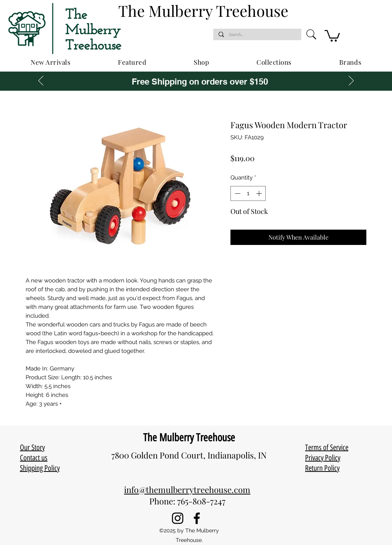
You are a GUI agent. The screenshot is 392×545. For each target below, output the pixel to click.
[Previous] (41, 81)
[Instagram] (178, 518)
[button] (332, 35)
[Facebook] (197, 518)
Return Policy (322, 468)
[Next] (351, 81)
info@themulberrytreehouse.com (187, 490)
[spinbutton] (248, 193)
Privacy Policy (323, 458)
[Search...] (257, 35)
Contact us (34, 458)
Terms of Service (327, 447)
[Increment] (260, 193)
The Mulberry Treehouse (189, 437)
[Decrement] (237, 193)
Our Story (32, 447)
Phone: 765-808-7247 (187, 501)
